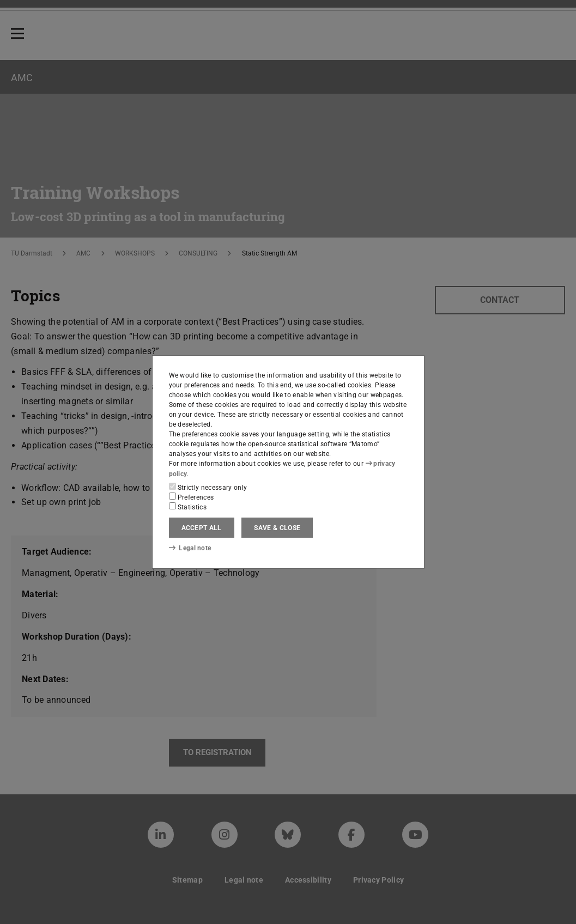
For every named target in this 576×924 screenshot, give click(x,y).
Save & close (277, 528)
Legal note (190, 548)
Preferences (192, 497)
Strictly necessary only (208, 487)
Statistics (188, 507)
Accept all (202, 528)
